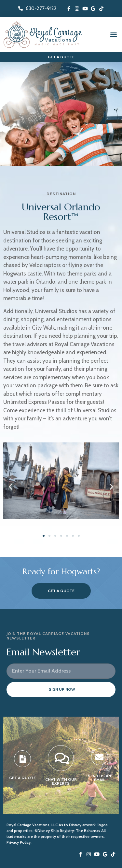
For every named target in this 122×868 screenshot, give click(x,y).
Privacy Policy (19, 842)
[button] (113, 35)
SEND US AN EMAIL (99, 778)
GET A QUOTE (22, 778)
